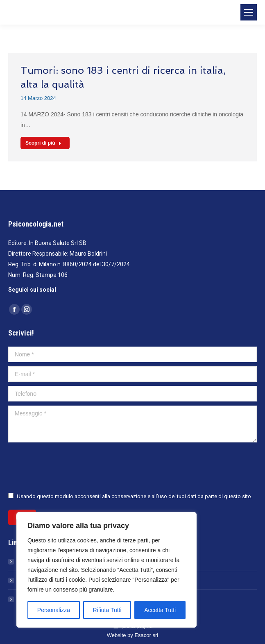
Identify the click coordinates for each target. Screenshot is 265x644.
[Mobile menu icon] (249, 12)
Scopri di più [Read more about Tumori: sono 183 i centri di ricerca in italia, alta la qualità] (43, 143)
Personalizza (54, 610)
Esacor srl (146, 635)
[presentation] (70, 467)
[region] (106, 570)
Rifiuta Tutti (107, 610)
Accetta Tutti (160, 610)
